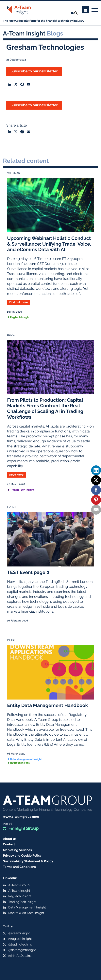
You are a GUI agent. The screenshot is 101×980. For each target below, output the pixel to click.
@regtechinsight (20, 939)
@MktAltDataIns (20, 956)
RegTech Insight (20, 317)
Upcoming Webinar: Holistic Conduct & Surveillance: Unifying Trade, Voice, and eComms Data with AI (49, 244)
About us (10, 839)
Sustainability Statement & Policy (28, 861)
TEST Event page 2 (28, 572)
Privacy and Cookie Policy (22, 856)
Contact (9, 844)
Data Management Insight (26, 759)
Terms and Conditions (19, 867)
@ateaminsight (19, 933)
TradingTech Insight (22, 490)
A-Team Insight (19, 891)
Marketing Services (17, 850)
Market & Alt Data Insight (26, 913)
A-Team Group (19, 885)
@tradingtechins (20, 944)
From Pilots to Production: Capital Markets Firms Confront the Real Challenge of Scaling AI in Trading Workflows (45, 408)
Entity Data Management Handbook (48, 705)
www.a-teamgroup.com (21, 817)
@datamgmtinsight (22, 950)
